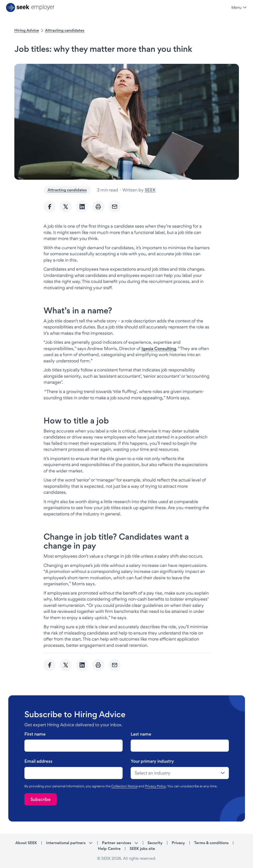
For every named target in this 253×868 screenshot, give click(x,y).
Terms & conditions (211, 843)
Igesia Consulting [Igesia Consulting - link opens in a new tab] (159, 348)
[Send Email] (115, 207)
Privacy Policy (155, 786)
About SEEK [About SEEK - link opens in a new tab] (26, 843)
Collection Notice (124, 786)
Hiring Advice (27, 30)
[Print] (98, 207)
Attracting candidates (65, 30)
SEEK (150, 190)
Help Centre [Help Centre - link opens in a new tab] (109, 849)
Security (155, 843)
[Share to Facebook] (50, 207)
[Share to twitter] (66, 207)
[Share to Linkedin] (82, 207)
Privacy (178, 843)
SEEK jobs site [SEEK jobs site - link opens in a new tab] (142, 849)
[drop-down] (180, 773)
